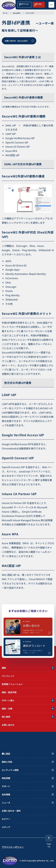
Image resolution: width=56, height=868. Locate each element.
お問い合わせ (38, 5)
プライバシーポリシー (13, 847)
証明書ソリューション (12, 684)
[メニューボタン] (51, 5)
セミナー (6, 819)
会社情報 (6, 794)
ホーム (5, 13)
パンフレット (8, 676)
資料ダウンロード (24, 5)
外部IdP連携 (30, 13)
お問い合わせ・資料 (11, 811)
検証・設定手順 (9, 692)
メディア (6, 827)
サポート (6, 786)
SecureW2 (17, 13)
